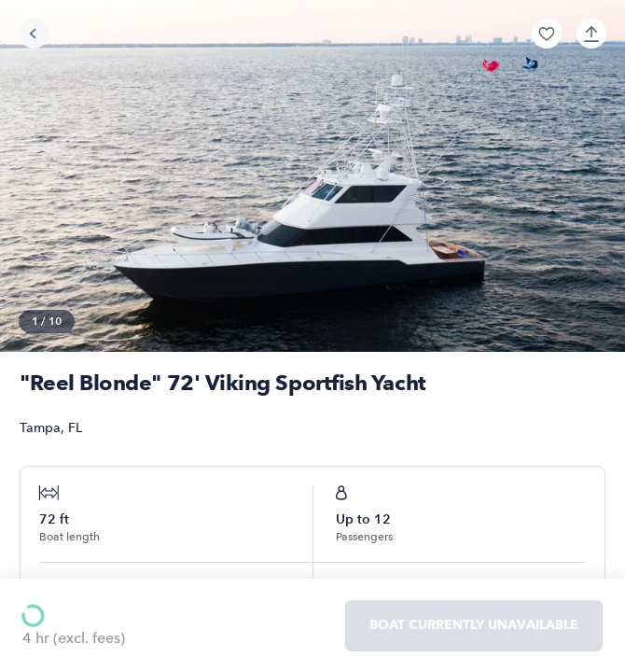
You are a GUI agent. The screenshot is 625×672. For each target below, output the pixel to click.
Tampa (40, 428)
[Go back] (34, 34)
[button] (547, 34)
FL (75, 428)
